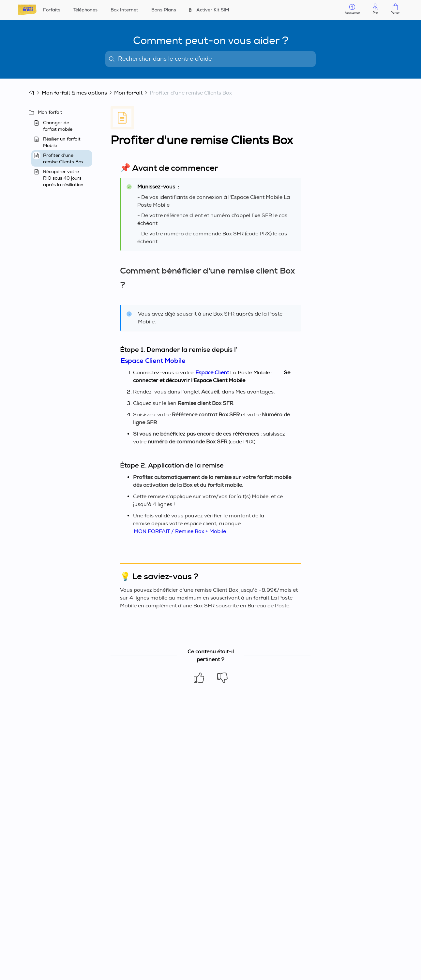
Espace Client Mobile (153, 361)
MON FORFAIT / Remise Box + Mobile (180, 531)
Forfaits (52, 10)
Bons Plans (164, 10)
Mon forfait (128, 93)
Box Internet (124, 10)
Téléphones (85, 10)
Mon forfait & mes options (74, 93)
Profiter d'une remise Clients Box (191, 93)
